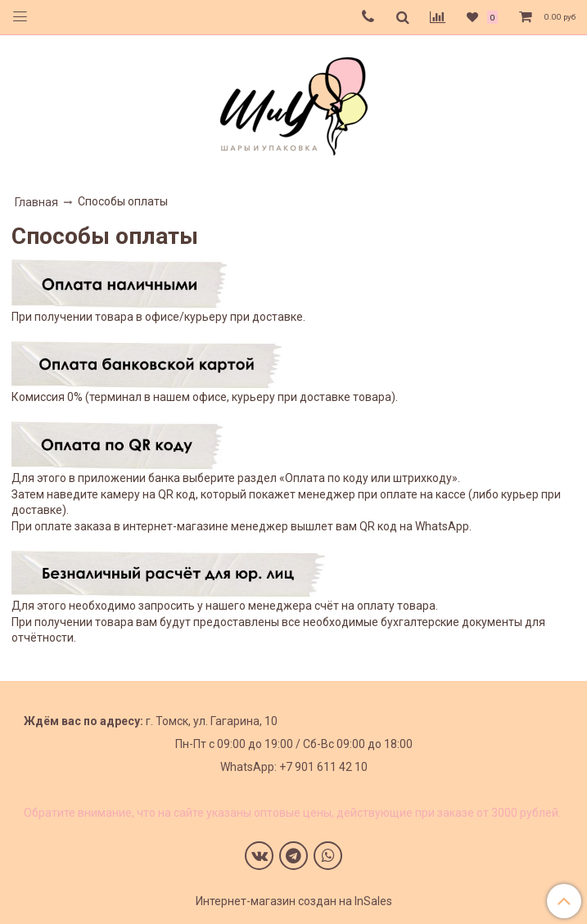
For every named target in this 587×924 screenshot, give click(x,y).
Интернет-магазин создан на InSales (294, 901)
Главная (36, 202)
